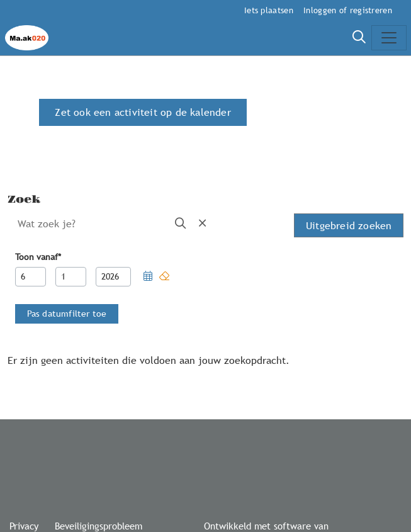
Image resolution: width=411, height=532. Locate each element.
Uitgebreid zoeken (349, 225)
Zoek (24, 200)
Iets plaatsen (269, 10)
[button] (148, 277)
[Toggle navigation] (389, 38)
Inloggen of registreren (348, 10)
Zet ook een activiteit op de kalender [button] (143, 112)
